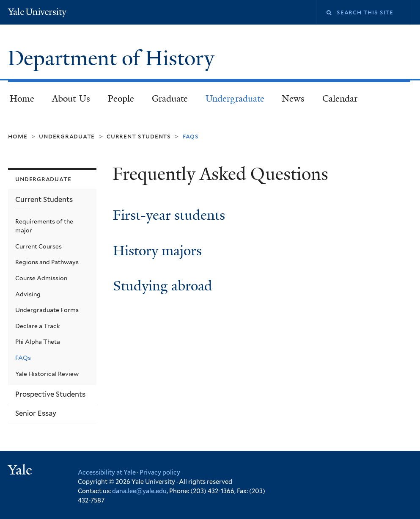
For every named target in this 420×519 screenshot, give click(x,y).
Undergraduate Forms (47, 310)
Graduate (170, 99)
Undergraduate (235, 99)
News (293, 99)
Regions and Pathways (47, 262)
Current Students (139, 136)
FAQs (23, 358)
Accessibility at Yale (107, 472)
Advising (28, 294)
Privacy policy (160, 472)
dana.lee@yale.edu (139, 491)
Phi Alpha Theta (38, 342)
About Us (71, 99)
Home (22, 99)
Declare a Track (38, 326)
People (121, 99)
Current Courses (38, 246)
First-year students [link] (169, 215)
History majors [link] (157, 251)
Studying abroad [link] (163, 286)
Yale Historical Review (47, 374)
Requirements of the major (44, 226)
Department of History (114, 58)
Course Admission (41, 278)
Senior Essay (36, 413)
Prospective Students (50, 394)
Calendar (340, 99)
